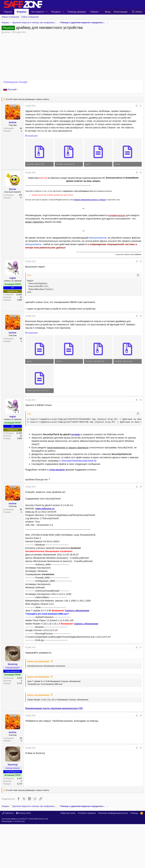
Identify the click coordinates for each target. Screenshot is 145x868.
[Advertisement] (72, 823)
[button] (47, 12)
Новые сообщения (10, 17)
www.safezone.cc (45, 508)
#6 (141, 487)
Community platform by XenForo (25, 863)
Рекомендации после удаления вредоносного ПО (54, 708)
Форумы (22, 12)
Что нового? (38, 12)
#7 (141, 647)
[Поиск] (137, 12)
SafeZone (8, 857)
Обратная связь (68, 857)
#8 (141, 716)
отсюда (76, 434)
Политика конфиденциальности (113, 857)
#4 (141, 316)
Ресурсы (56, 12)
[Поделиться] (137, 106)
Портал (8, 12)
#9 (141, 748)
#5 (141, 400)
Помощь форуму (77, 12)
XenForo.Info (20, 865)
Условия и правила (87, 857)
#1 (141, 106)
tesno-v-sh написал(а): (38, 661)
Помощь (134, 857)
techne (7, 32)
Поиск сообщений (30, 17)
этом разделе (57, 470)
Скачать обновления (77, 610)
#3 (141, 261)
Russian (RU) (23, 857)
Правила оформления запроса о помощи (90, 200)
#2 (141, 173)
